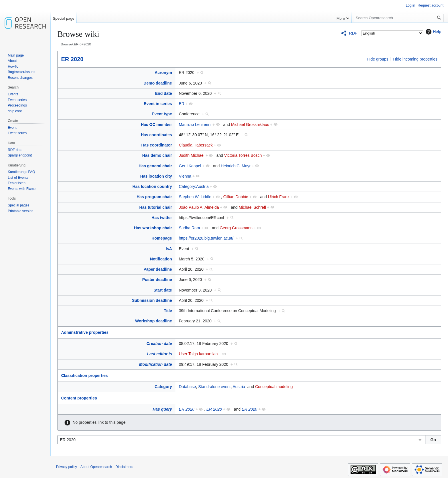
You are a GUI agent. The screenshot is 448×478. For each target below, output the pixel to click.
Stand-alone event (215, 387)
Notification (161, 259)
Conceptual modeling (274, 387)
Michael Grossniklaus (250, 124)
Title (168, 311)
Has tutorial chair (156, 207)
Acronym (163, 73)
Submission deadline (152, 300)
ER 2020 (72, 59)
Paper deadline (158, 269)
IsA (169, 249)
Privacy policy (66, 467)
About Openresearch (96, 467)
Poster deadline (157, 280)
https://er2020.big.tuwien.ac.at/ (206, 238)
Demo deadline (158, 83)
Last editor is (160, 354)
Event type (162, 114)
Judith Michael (192, 155)
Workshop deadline (154, 321)
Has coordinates (156, 135)
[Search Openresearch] (399, 18)
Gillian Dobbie (236, 197)
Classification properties (84, 375)
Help (433, 32)
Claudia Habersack (196, 145)
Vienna (185, 176)
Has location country (152, 186)
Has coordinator (157, 145)
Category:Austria (194, 186)
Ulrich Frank (279, 197)
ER (182, 104)
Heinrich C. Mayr (236, 166)
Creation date (159, 344)
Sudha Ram (189, 228)
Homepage (162, 238)
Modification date (156, 364)
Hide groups (378, 59)
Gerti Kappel (190, 166)
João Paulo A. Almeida (199, 207)
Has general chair (155, 166)
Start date (163, 290)
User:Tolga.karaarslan (198, 354)
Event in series (158, 104)
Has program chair (154, 197)
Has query (162, 409)
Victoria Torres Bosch (243, 155)
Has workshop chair (153, 228)
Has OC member (156, 124)
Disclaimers (124, 467)
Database (187, 387)
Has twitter (162, 218)
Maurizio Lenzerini (195, 124)
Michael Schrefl (252, 207)
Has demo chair (157, 155)
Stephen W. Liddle (195, 197)
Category (163, 387)
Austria (239, 387)
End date (164, 93)
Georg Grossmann (236, 228)
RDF (353, 33)
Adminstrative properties (85, 332)
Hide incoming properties (415, 59)
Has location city (156, 176)
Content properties (79, 398)
